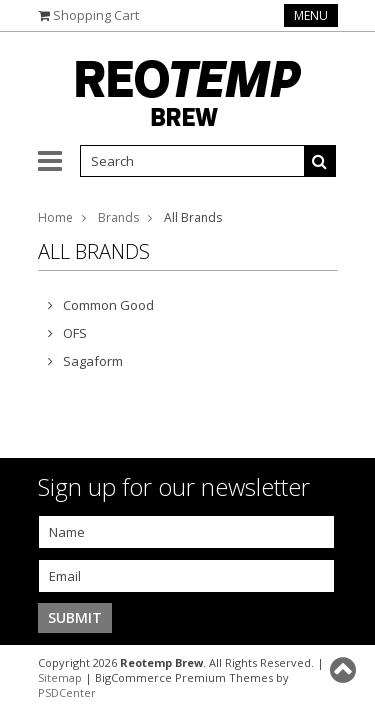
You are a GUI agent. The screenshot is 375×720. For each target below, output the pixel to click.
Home (55, 217)
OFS (75, 333)
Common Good (108, 305)
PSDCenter (67, 692)
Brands (118, 217)
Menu (311, 15)
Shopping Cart (96, 15)
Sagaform (93, 361)
